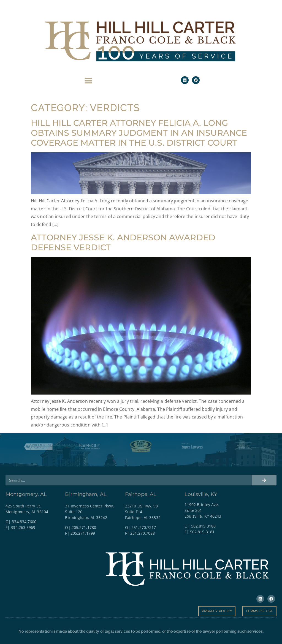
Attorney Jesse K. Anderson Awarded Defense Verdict (123, 242)
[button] (89, 81)
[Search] (264, 480)
